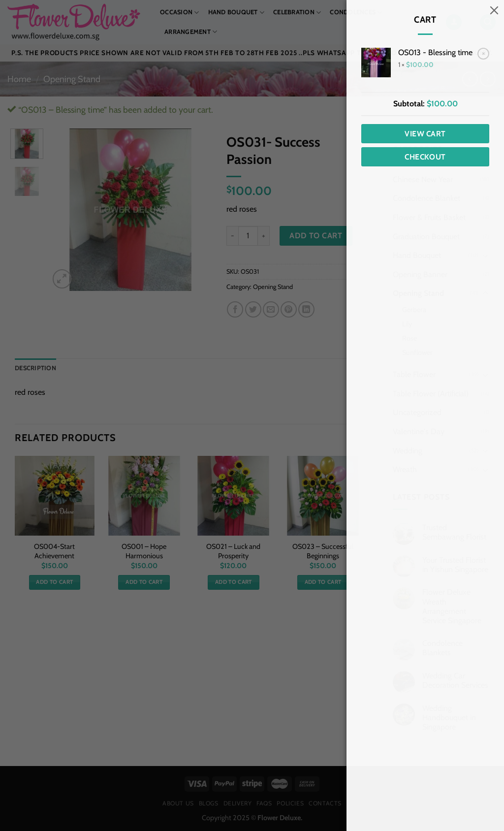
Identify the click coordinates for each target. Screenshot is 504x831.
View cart (425, 134)
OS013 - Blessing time (435, 53)
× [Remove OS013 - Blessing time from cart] (484, 53)
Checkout (425, 157)
